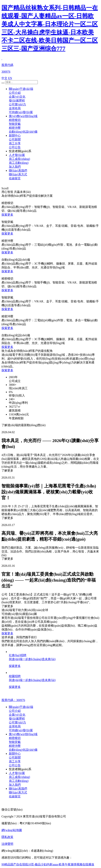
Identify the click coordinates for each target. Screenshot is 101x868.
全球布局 (15, 108)
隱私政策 (7, 837)
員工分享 (15, 143)
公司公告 (15, 147)
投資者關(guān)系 (20, 151)
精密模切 (15, 120)
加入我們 (15, 167)
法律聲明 (7, 844)
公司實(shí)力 (17, 104)
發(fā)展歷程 (17, 101)
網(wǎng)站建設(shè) (15, 851)
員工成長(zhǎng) (19, 159)
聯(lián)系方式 (18, 174)
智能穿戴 (15, 124)
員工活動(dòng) (19, 163)
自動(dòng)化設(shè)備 (23, 132)
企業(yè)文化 (17, 97)
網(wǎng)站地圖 (12, 830)
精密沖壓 (15, 128)
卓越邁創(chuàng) (42, 851)
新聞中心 (15, 136)
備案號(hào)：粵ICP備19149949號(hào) (26, 823)
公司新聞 (15, 139)
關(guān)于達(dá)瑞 (21, 89)
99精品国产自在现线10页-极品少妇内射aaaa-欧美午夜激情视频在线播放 (48, 864)
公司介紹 (15, 93)
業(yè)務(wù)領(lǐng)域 (23, 116)
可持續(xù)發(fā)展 (21, 112)
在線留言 (15, 178)
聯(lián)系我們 (18, 171)
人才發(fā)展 (17, 155)
